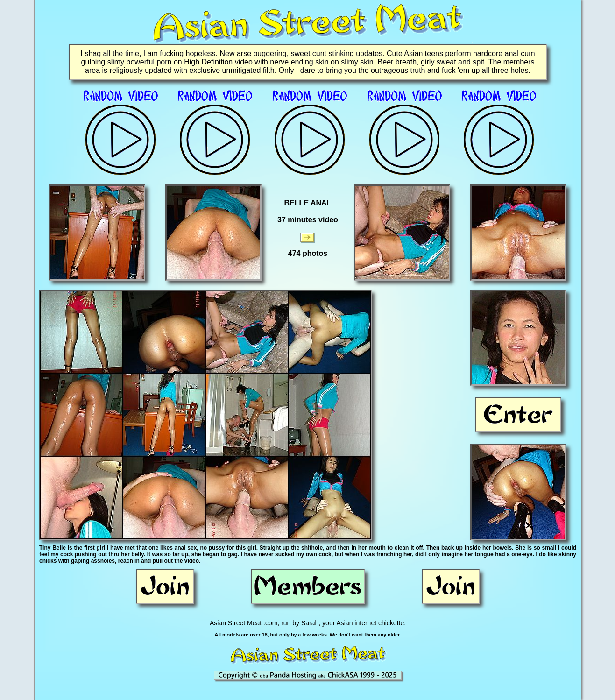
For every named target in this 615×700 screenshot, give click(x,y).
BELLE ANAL (308, 203)
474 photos (308, 253)
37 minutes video (308, 220)
